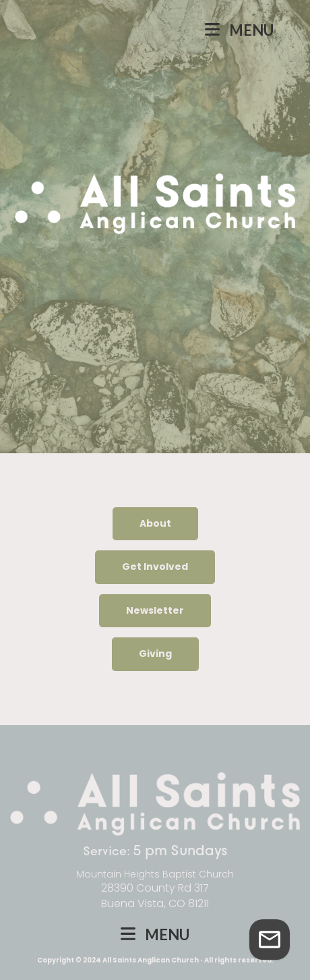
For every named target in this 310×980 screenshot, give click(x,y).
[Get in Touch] (270, 940)
